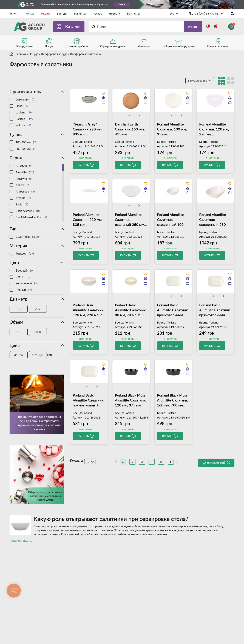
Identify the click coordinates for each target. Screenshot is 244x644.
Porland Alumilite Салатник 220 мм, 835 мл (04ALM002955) (88, 220)
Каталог (73, 27)
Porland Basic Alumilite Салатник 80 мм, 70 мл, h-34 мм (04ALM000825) (131, 310)
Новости (114, 13)
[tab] (129, 115)
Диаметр (19, 299)
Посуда (34, 54)
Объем (16, 322)
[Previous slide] (123, 115)
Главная (21, 54)
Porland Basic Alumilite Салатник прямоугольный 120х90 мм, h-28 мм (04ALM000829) (173, 310)
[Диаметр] (19, 309)
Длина (16, 134)
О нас (98, 13)
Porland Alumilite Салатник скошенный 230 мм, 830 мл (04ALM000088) (213, 220)
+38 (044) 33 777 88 (206, 13)
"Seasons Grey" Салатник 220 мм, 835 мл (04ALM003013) (88, 129)
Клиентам (81, 13)
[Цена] (19, 355)
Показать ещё (216, 463)
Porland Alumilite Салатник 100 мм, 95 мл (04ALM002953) (172, 129)
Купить (83, 165)
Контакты (134, 13)
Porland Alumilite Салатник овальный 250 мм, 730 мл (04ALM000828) (130, 220)
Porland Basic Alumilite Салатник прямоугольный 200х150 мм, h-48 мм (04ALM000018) (89, 400)
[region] (37, 112)
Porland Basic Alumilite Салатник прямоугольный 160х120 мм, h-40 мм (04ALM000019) (215, 310)
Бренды (62, 13)
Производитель (25, 92)
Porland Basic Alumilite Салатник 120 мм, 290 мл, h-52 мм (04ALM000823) (88, 310)
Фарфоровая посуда (54, 54)
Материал (20, 246)
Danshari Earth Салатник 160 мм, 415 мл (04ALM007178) (130, 129)
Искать (193, 27)
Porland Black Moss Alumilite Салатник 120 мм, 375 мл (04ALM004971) (130, 400)
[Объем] (19, 332)
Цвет (15, 262)
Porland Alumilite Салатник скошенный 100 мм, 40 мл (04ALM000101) (170, 220)
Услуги (14, 13)
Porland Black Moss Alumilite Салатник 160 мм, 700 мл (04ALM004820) (172, 400)
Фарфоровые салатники (86, 54)
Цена (15, 345)
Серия (16, 158)
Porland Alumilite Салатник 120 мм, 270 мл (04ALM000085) (214, 129)
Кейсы (30, 13)
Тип (13, 229)
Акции (45, 13)
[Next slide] (139, 115)
